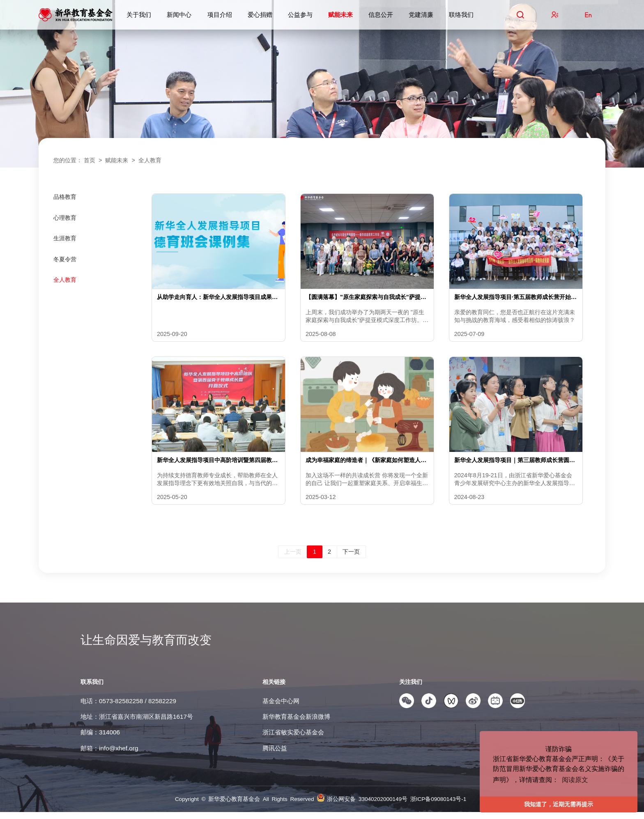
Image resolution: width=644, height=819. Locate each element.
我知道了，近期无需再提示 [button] (559, 804)
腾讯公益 (275, 755)
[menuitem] (95, 204)
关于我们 (139, 15)
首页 (90, 160)
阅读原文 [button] (575, 780)
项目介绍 (220, 15)
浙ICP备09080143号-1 (438, 806)
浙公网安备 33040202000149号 (369, 806)
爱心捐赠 (260, 15)
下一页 (351, 559)
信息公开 (381, 15)
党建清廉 (421, 15)
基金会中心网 (281, 708)
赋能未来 (340, 15)
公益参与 (300, 15)
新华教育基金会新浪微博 (296, 724)
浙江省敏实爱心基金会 (293, 739)
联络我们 (461, 15)
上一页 (293, 559)
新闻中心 (179, 15)
